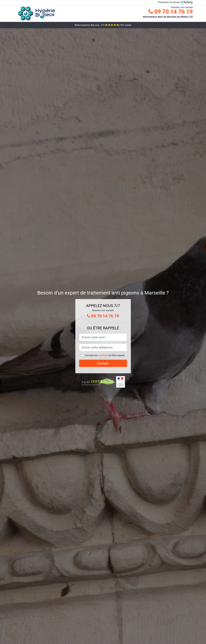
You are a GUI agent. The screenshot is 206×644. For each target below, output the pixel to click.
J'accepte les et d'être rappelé (105, 355)
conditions (103, 355)
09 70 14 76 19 (171, 12)
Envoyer (103, 363)
